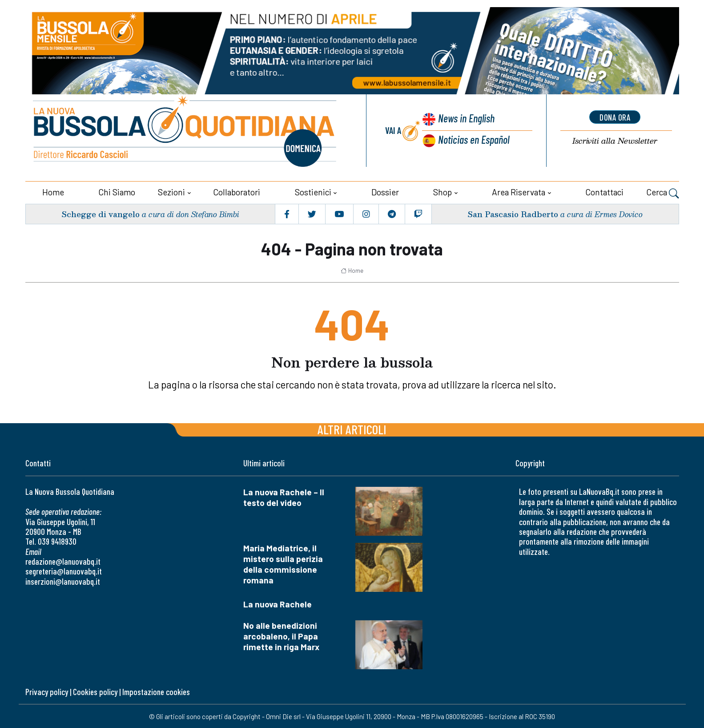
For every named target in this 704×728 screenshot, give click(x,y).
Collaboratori (237, 191)
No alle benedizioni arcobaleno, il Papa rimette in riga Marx (281, 636)
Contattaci (604, 191)
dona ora (615, 117)
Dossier (385, 191)
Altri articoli (352, 429)
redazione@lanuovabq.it (63, 561)
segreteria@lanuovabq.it (64, 571)
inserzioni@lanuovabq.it (63, 580)
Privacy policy (47, 691)
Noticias (473, 140)
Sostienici (313, 191)
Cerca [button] (663, 192)
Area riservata (519, 191)
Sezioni (171, 191)
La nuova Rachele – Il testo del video (284, 497)
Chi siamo (117, 191)
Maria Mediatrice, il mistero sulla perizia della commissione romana (283, 564)
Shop (443, 191)
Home (53, 191)
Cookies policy (95, 691)
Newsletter (615, 141)
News (465, 119)
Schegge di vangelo (100, 213)
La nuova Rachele (278, 604)
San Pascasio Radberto (512, 213)
